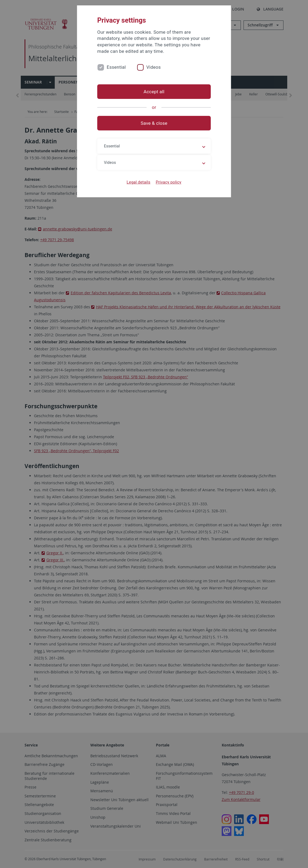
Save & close (154, 123)
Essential (116, 67)
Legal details (139, 182)
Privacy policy (168, 182)
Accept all (154, 92)
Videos (153, 67)
